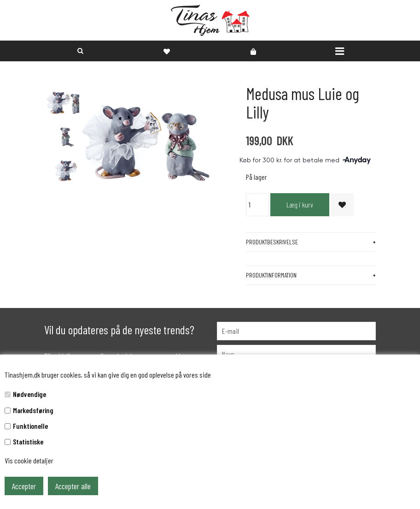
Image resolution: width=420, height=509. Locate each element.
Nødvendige (29, 394)
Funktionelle (30, 426)
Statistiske (28, 441)
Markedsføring (33, 410)
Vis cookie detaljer (29, 460)
